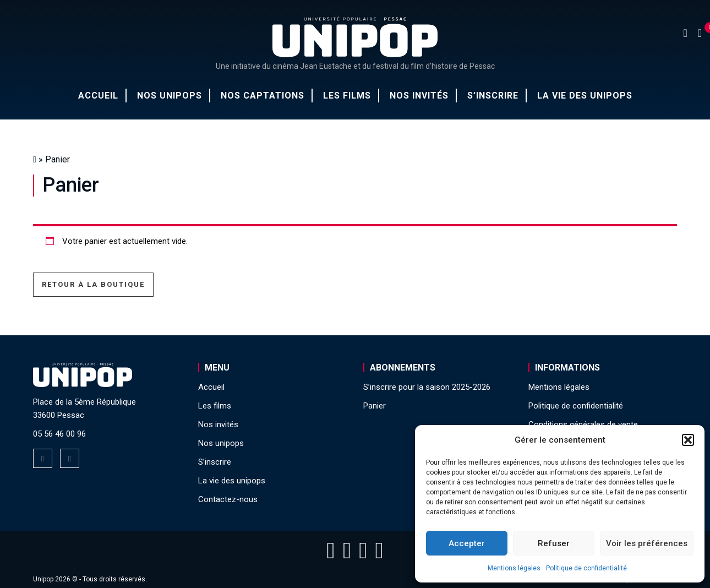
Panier (375, 406)
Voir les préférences (647, 543)
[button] (688, 440)
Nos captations (263, 96)
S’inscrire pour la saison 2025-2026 (427, 387)
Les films (347, 96)
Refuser (554, 543)
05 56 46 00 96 (59, 434)
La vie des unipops (585, 96)
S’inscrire (493, 96)
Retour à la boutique (93, 284)
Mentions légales (514, 568)
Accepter (467, 543)
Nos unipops (170, 96)
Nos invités (419, 96)
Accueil (98, 96)
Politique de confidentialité (586, 568)
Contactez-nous (228, 499)
